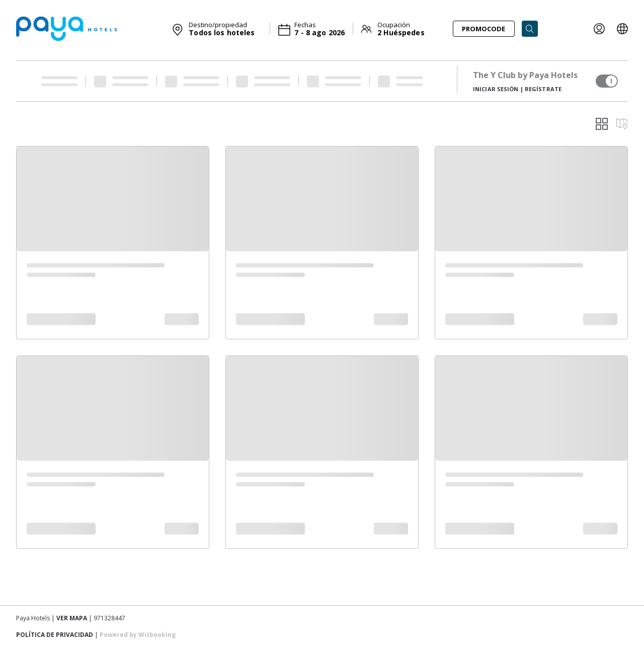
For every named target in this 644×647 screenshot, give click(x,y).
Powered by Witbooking (138, 635)
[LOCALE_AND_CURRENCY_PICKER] (622, 29)
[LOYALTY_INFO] (599, 29)
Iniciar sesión (496, 89)
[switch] (607, 81)
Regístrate (543, 89)
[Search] (530, 29)
